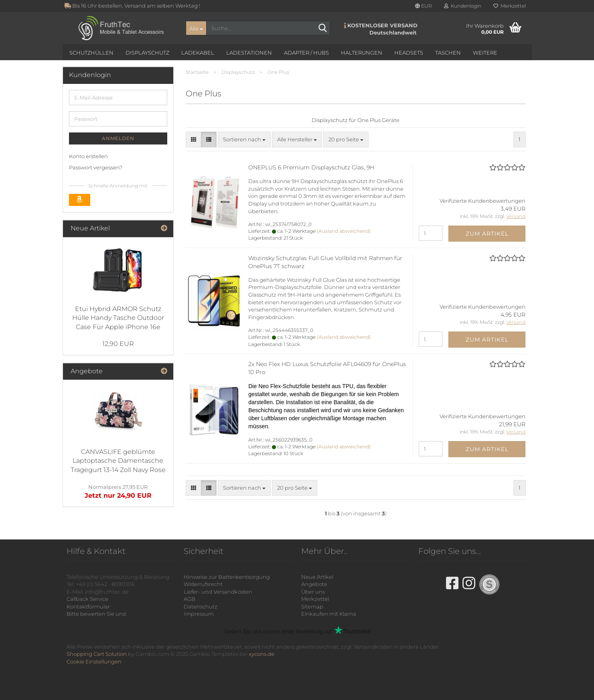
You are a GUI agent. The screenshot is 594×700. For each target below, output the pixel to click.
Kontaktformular (88, 606)
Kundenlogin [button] (463, 6)
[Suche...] (196, 28)
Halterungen (362, 53)
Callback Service (87, 599)
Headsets (409, 53)
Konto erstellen (88, 156)
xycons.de (262, 654)
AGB (190, 599)
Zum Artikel (487, 234)
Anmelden (118, 138)
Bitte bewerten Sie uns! (96, 614)
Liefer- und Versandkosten (218, 592)
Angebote (314, 584)
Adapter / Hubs (306, 53)
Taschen (448, 53)
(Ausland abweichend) (344, 231)
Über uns (313, 592)
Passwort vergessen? (96, 167)
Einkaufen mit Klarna (329, 614)
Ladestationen (249, 53)
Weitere (485, 53)
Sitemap (312, 606)
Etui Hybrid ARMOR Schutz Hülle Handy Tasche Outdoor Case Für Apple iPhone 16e (118, 318)
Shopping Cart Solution (97, 654)
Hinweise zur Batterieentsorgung (227, 577)
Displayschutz (147, 53)
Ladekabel (198, 53)
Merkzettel (510, 6)
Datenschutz (201, 606)
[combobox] (244, 139)
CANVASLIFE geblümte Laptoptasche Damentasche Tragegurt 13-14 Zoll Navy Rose (118, 461)
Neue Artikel (317, 577)
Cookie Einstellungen (94, 661)
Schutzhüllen (91, 53)
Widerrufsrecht (203, 584)
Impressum (199, 614)
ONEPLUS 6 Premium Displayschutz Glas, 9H (311, 167)
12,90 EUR (118, 344)
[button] (424, 6)
